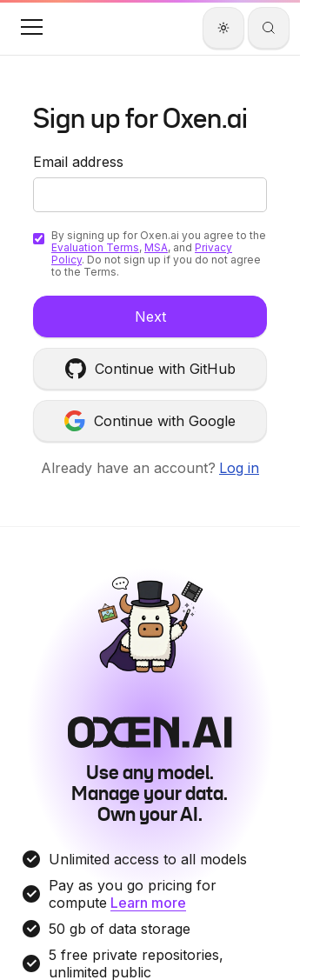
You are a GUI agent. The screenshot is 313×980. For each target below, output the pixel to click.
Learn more (148, 903)
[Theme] (223, 28)
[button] (31, 27)
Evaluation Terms (95, 247)
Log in (239, 468)
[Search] (269, 28)
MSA (156, 247)
